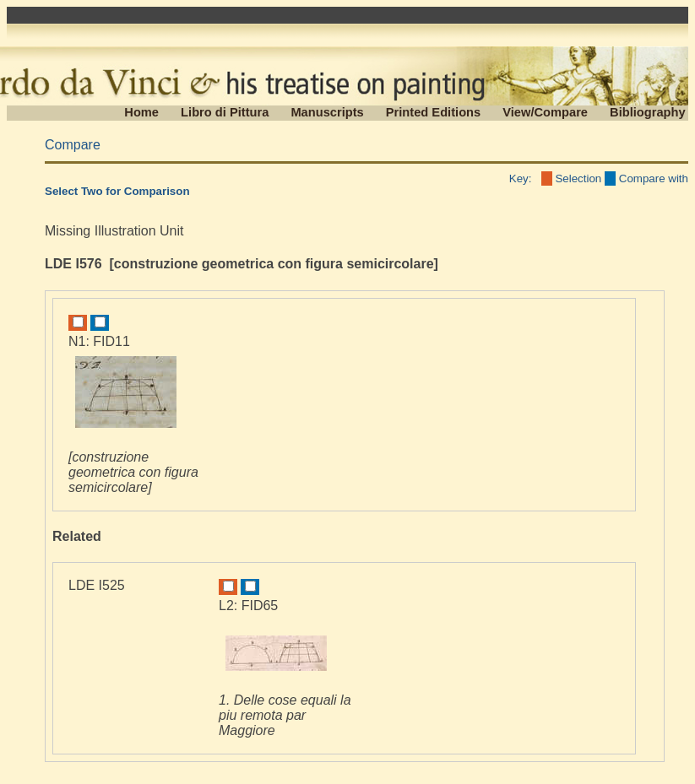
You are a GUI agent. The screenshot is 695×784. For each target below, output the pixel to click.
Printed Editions (433, 112)
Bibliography (648, 112)
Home (141, 112)
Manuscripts (327, 112)
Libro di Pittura (225, 112)
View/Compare (545, 112)
